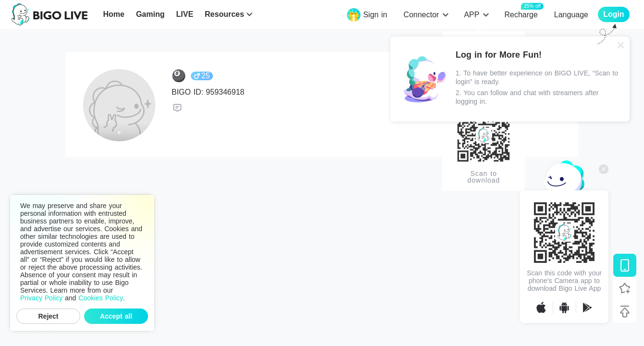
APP (471, 15)
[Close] (621, 45)
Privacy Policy (41, 298)
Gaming (150, 14)
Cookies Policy (101, 298)
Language (571, 15)
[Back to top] (625, 311)
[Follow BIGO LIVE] (625, 288)
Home (113, 14)
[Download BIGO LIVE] (625, 265)
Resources (224, 14)
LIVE (185, 14)
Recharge (521, 14)
